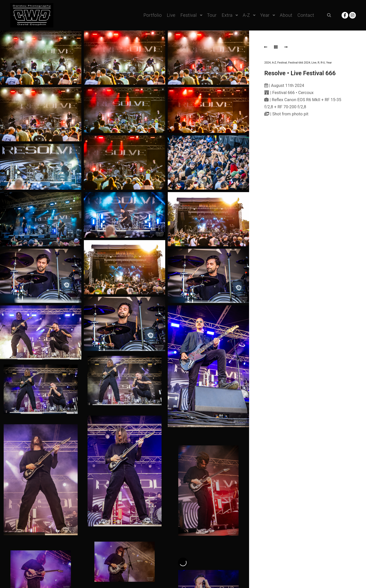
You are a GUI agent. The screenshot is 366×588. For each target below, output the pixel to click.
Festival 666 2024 (299, 63)
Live (314, 63)
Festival (282, 63)
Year (329, 63)
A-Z (274, 63)
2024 (268, 63)
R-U (323, 63)
